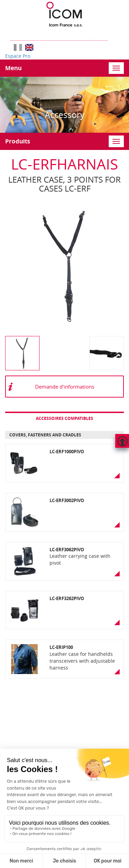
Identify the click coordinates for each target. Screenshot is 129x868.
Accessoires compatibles (64, 418)
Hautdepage (122, 441)
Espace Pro (18, 56)
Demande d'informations (65, 387)
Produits (18, 141)
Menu (13, 68)
